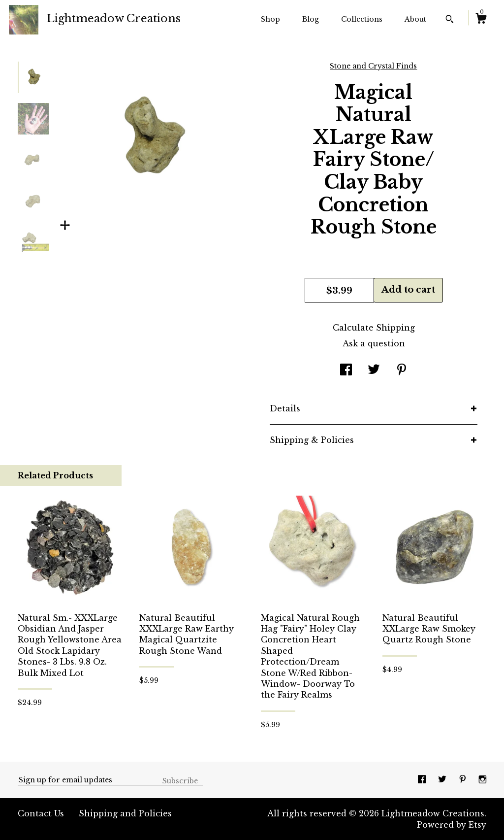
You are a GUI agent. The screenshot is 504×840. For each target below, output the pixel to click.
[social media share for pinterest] (402, 370)
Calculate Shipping (374, 328)
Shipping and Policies (125, 813)
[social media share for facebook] (346, 370)
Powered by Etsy (452, 825)
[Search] (450, 20)
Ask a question (374, 343)
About (415, 19)
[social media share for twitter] (374, 370)
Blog (311, 19)
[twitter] (443, 779)
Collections (362, 19)
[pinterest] (464, 779)
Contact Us (41, 813)
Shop (270, 19)
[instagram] (483, 779)
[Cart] (481, 20)
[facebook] (423, 779)
